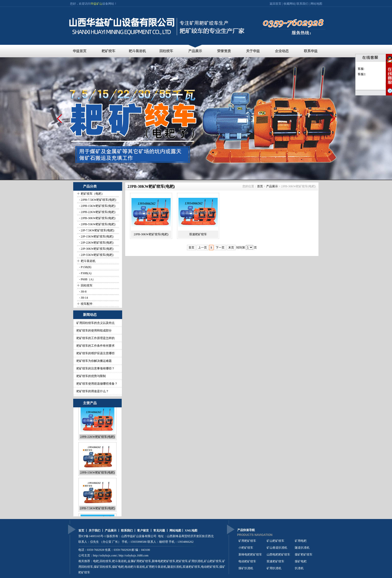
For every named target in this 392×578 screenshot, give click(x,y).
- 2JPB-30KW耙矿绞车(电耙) (97, 218)
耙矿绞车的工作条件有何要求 (95, 346)
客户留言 (143, 531)
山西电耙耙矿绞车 (278, 555)
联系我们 (302, 4)
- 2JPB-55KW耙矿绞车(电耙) (97, 224)
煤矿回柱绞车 (103, 567)
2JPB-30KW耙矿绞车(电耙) (151, 234)
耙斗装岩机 (137, 51)
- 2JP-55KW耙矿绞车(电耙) (96, 255)
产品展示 (195, 51)
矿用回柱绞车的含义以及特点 (95, 323)
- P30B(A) (85, 273)
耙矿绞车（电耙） (93, 194)
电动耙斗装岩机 (135, 567)
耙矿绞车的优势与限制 (91, 376)
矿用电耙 (301, 541)
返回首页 (276, 4)
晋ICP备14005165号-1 (92, 536)
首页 (260, 186)
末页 (231, 248)
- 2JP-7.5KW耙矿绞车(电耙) (96, 230)
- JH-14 (83, 298)
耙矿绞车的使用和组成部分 (94, 330)
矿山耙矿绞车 (213, 561)
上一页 (202, 248)
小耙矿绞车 (246, 548)
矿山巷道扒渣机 (277, 548)
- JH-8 (82, 292)
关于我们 (95, 531)
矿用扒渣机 (196, 561)
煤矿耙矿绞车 (304, 555)
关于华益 (253, 51)
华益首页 (80, 51)
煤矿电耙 (301, 562)
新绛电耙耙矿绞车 (250, 555)
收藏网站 (289, 4)
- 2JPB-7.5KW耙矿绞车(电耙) (97, 200)
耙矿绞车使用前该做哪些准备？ (97, 384)
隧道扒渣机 (302, 548)
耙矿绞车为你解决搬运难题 (94, 361)
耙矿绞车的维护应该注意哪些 (95, 353)
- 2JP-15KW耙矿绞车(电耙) (96, 236)
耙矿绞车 (108, 51)
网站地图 (316, 4)
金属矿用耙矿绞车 (139, 561)
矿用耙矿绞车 (247, 541)
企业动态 (282, 51)
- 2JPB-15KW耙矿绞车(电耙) (97, 206)
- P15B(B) (85, 267)
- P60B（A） (87, 279)
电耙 (96, 561)
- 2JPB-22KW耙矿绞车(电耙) (97, 212)
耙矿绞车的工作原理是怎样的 (95, 338)
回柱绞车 (166, 51)
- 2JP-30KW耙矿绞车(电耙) (96, 249)
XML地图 (191, 531)
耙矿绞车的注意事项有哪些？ (95, 368)
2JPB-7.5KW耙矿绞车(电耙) (97, 511)
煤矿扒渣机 (246, 569)
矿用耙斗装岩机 (156, 567)
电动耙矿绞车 (247, 562)
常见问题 (159, 531)
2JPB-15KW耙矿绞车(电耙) (97, 475)
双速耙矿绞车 (198, 234)
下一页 (220, 248)
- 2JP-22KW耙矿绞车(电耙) (96, 243)
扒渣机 (299, 569)
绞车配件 (87, 304)
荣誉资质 (224, 51)
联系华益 (311, 51)
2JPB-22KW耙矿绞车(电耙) (97, 440)
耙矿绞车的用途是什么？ (93, 391)
